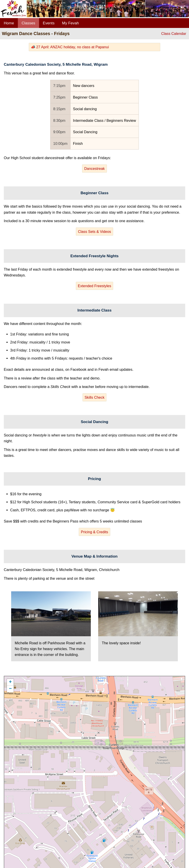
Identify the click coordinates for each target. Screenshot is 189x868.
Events (49, 23)
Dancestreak (95, 169)
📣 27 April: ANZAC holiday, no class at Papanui (70, 47)
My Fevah (70, 23)
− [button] (10, 689)
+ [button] (10, 682)
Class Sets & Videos (94, 232)
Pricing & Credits (95, 532)
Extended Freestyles (94, 286)
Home (9, 23)
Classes (28, 23)
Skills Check (94, 397)
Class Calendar (174, 34)
